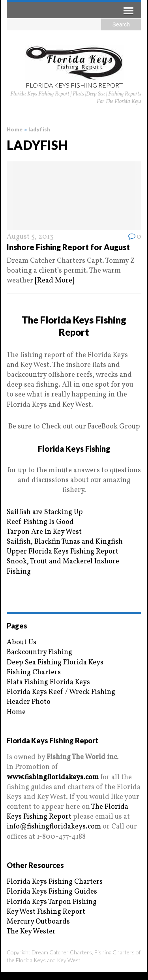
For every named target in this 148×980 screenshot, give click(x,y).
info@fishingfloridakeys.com (54, 827)
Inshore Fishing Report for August (68, 247)
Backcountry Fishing (39, 652)
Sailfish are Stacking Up (45, 512)
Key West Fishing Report (46, 912)
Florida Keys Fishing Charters (55, 882)
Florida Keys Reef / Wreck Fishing (61, 692)
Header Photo (29, 702)
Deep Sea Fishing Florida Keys (55, 663)
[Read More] (54, 281)
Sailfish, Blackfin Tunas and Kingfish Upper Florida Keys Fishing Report (65, 547)
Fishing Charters (34, 672)
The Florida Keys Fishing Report (67, 812)
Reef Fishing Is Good (40, 522)
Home (16, 712)
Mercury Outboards (38, 922)
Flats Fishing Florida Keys (48, 682)
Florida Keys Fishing (74, 449)
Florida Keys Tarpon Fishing (52, 902)
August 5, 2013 (30, 237)
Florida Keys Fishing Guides (52, 892)
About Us (22, 642)
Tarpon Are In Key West (44, 532)
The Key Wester (31, 932)
